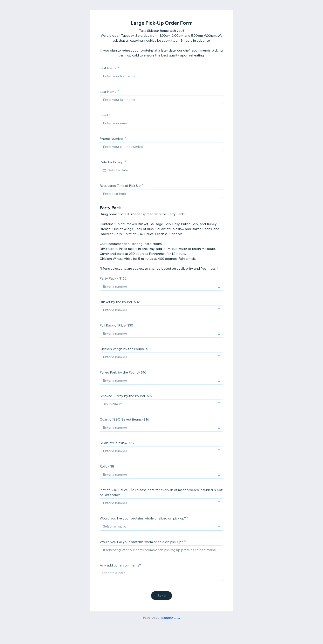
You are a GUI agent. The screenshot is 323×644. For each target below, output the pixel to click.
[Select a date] (164, 170)
